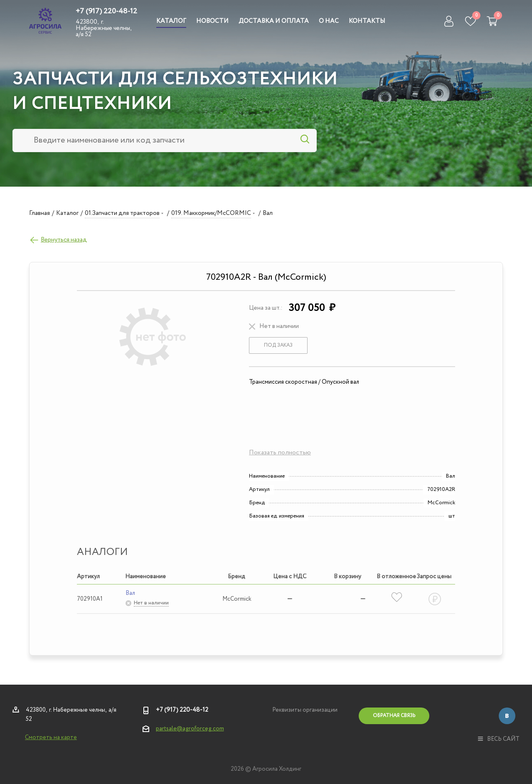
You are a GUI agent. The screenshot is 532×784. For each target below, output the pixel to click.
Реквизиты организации (305, 710)
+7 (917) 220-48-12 (106, 11)
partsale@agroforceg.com (190, 729)
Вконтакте (507, 716)
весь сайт (499, 739)
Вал (130, 593)
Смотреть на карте (51, 737)
